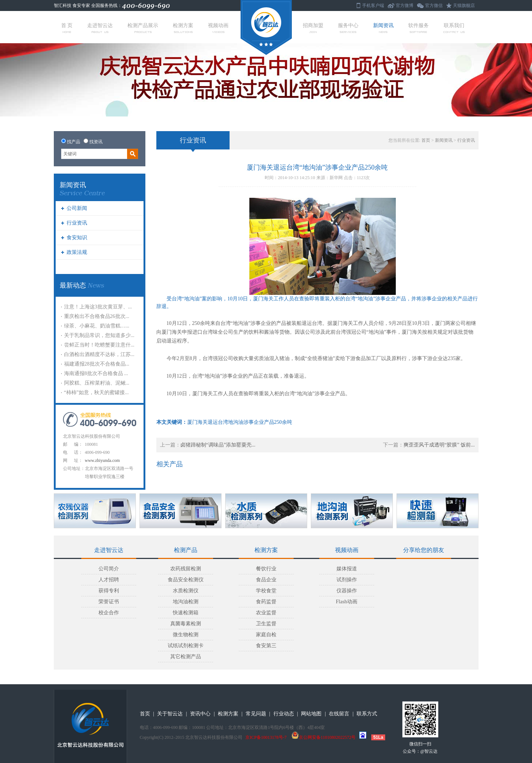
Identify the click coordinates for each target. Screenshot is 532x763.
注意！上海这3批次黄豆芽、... (98, 307)
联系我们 (454, 28)
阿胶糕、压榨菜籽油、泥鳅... (97, 383)
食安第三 (266, 646)
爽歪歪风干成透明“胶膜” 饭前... (439, 445)
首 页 (67, 28)
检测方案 (183, 28)
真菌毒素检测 (186, 624)
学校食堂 (266, 591)
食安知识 (77, 238)
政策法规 (77, 252)
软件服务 (418, 28)
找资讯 (96, 142)
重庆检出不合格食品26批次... (97, 316)
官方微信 (434, 5)
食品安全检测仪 (186, 580)
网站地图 (311, 714)
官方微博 (405, 5)
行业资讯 (77, 223)
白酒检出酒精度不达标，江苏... (99, 354)
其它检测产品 (186, 657)
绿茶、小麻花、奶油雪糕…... (97, 326)
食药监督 (266, 602)
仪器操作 (347, 591)
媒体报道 (347, 569)
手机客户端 (373, 5)
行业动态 (284, 714)
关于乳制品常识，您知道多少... (99, 335)
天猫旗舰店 (464, 5)
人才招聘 (109, 580)
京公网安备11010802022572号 (324, 737)
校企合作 (109, 613)
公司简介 (109, 569)
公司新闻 (77, 208)
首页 (426, 140)
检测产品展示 (143, 28)
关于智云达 (170, 714)
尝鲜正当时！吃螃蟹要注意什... (99, 345)
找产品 (74, 142)
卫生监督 (266, 624)
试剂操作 (347, 580)
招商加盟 (313, 28)
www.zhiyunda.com (103, 460)
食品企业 (266, 580)
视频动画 (218, 28)
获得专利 (109, 591)
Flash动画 (346, 602)
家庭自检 (266, 635)
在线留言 (339, 714)
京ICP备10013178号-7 (266, 737)
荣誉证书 (109, 602)
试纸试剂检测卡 (186, 646)
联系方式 (367, 714)
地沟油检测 (186, 602)
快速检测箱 (186, 613)
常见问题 (256, 714)
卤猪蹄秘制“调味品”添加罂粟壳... (218, 445)
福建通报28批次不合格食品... (97, 364)
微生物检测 (186, 635)
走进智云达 (100, 28)
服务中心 (348, 28)
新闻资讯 (383, 28)
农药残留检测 (186, 569)
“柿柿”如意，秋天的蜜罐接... (96, 392)
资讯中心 (200, 714)
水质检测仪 (186, 591)
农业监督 (266, 613)
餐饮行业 (266, 569)
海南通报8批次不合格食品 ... (96, 373)
